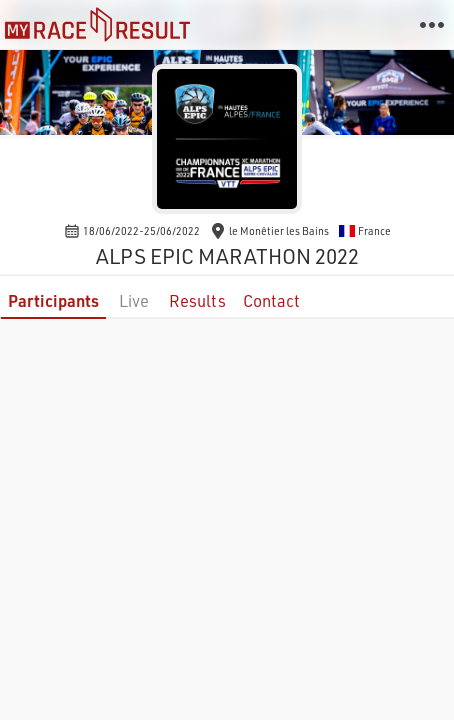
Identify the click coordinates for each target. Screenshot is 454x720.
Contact (271, 300)
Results (197, 300)
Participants (53, 300)
